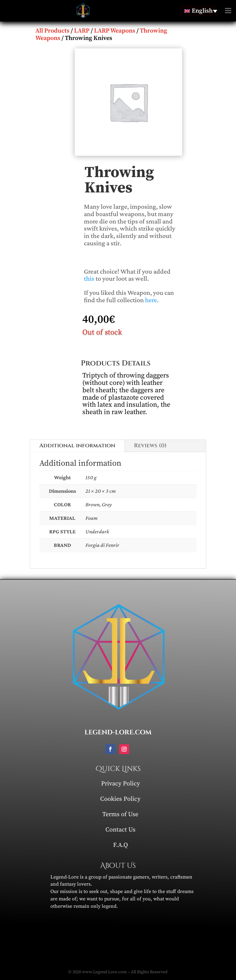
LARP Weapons (115, 31)
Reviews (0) (150, 446)
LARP (82, 31)
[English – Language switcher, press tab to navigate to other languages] (199, 11)
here (151, 300)
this (89, 278)
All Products (52, 31)
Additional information (77, 446)
